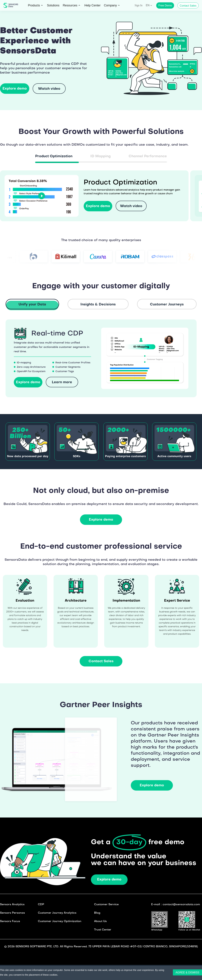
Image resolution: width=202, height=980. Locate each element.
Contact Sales (188, 6)
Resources (70, 5)
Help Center (92, 5)
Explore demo (109, 880)
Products (34, 5)
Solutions (53, 5)
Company (110, 5)
